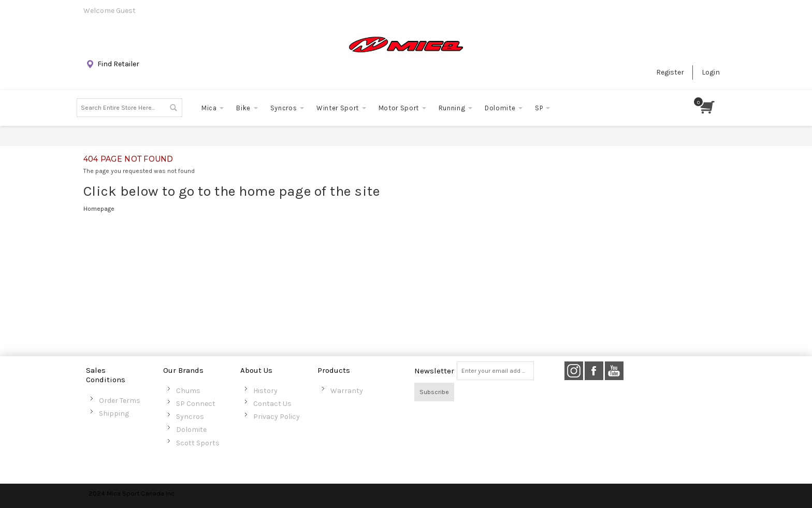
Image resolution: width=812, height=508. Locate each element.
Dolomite (191, 430)
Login (711, 72)
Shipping (114, 413)
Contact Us (272, 404)
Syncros (190, 417)
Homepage (99, 209)
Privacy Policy (277, 417)
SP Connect (196, 404)
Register (670, 72)
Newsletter (434, 371)
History (265, 391)
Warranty (347, 391)
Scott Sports (198, 443)
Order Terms (120, 401)
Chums (188, 391)
